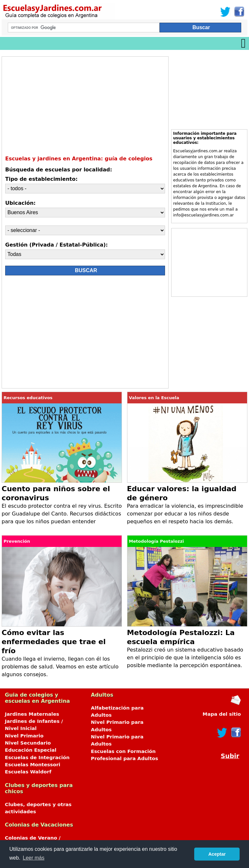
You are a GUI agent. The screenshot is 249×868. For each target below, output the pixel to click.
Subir (230, 756)
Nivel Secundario (28, 743)
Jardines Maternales (32, 714)
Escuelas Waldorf (28, 772)
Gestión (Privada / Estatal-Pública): (56, 245)
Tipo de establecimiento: (41, 179)
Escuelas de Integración (37, 758)
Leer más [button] (34, 858)
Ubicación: (20, 203)
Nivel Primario (24, 736)
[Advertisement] (63, 333)
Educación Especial (31, 750)
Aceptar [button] (217, 854)
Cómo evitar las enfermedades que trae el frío (54, 642)
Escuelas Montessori (33, 765)
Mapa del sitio (222, 714)
